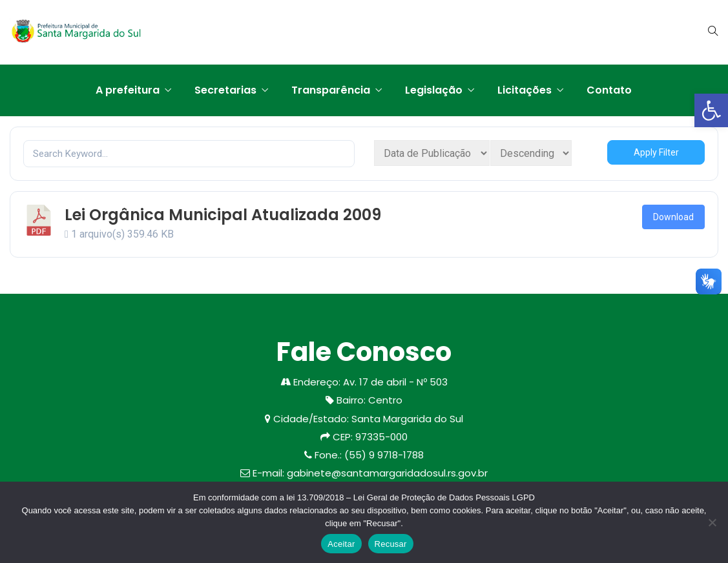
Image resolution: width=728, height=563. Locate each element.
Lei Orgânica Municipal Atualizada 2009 (223, 215)
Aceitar (341, 544)
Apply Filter (656, 152)
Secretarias (225, 90)
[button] (711, 110)
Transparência (331, 90)
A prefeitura (128, 90)
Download (673, 217)
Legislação (434, 90)
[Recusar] (712, 522)
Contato (609, 90)
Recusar (391, 544)
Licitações (525, 90)
